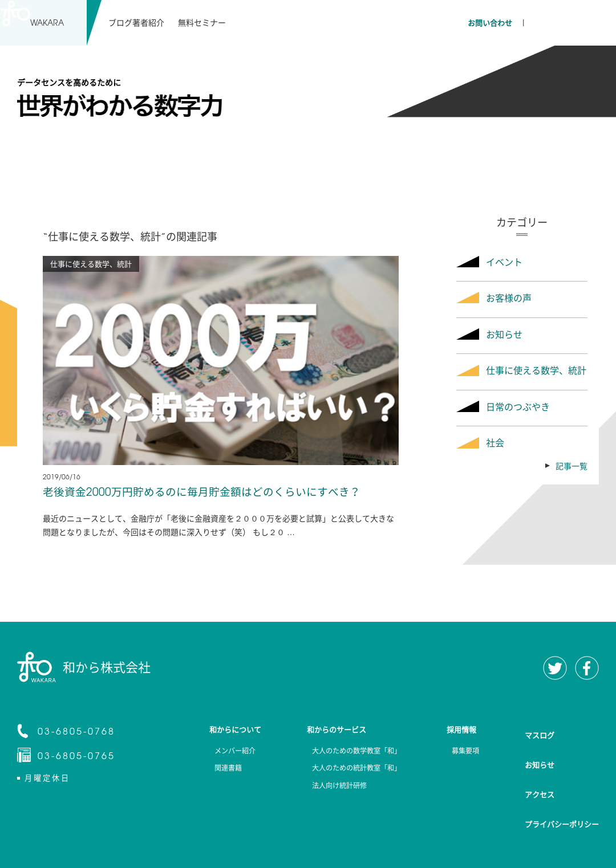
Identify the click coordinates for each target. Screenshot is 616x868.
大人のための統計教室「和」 (350, 772)
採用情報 (463, 731)
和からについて (224, 731)
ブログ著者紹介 (136, 22)
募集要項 (463, 753)
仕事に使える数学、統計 (536, 370)
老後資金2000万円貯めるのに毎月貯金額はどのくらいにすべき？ (209, 492)
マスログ (540, 730)
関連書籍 (212, 772)
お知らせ (504, 334)
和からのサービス (330, 731)
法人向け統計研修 (330, 792)
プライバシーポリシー (562, 786)
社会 (495, 442)
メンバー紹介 (220, 753)
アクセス (540, 767)
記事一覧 (572, 466)
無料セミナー (201, 22)
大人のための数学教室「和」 (350, 753)
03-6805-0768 (76, 732)
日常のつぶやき (518, 406)
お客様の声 (509, 298)
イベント (504, 262)
